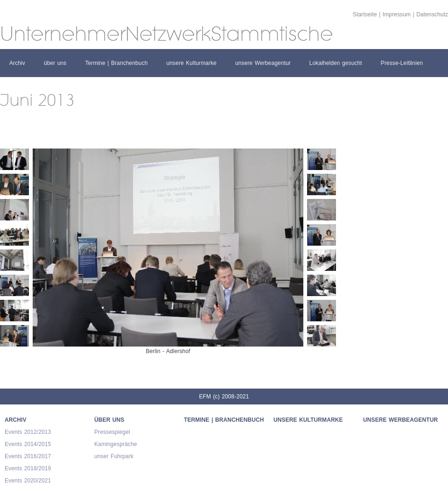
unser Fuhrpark (114, 456)
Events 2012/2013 (28, 432)
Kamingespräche (115, 444)
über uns (55, 63)
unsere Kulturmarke (192, 63)
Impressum (397, 14)
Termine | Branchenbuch (116, 63)
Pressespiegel (112, 432)
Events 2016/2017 (28, 456)
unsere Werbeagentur (263, 63)
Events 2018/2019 (28, 468)
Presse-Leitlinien (402, 63)
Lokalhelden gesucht (336, 63)
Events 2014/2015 (28, 444)
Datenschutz (432, 14)
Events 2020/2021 (28, 481)
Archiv (17, 63)
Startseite (365, 14)
